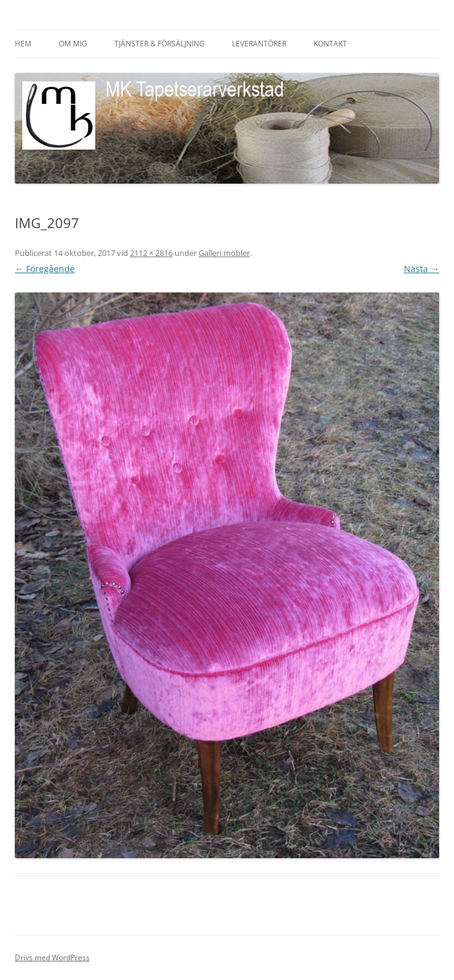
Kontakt (330, 44)
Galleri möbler (224, 253)
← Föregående (45, 269)
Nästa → (422, 269)
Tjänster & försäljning (160, 44)
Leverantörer (259, 44)
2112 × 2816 (151, 253)
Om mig (73, 44)
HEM (23, 44)
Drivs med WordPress (52, 957)
